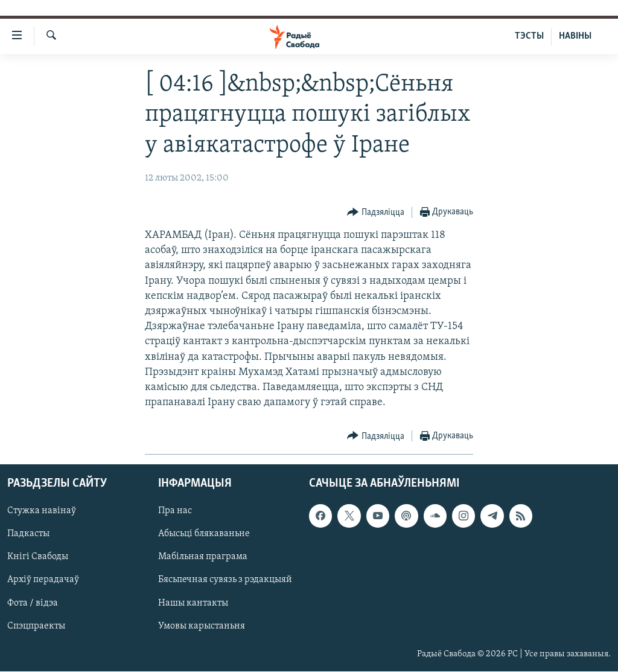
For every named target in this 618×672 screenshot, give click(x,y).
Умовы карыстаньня (202, 626)
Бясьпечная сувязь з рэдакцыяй (225, 580)
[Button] (376, 213)
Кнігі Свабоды (38, 557)
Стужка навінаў (42, 511)
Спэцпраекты (36, 626)
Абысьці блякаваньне (204, 534)
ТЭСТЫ (529, 36)
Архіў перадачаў (43, 580)
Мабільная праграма (203, 557)
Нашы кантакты (193, 603)
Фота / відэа (33, 603)
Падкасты (28, 534)
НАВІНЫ (575, 36)
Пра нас (175, 511)
